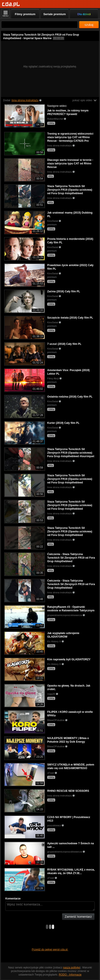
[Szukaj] (39, 25)
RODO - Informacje (70, 975)
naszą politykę (71, 968)
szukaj (89, 25)
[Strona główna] (11, 4)
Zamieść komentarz (78, 917)
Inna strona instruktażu (25, 100)
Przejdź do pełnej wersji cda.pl (50, 950)
